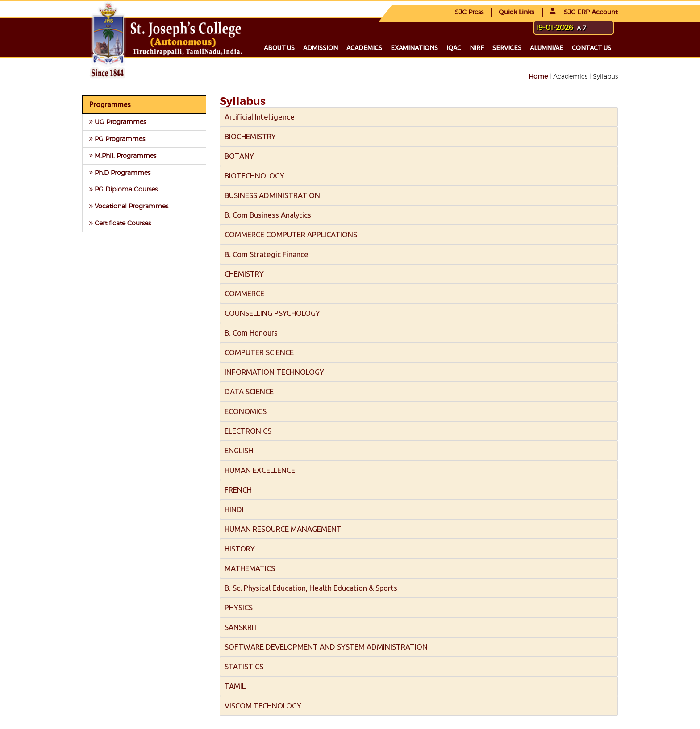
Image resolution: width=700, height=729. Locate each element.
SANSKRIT (242, 627)
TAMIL (235, 686)
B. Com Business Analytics (268, 215)
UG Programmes (118, 122)
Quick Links (517, 12)
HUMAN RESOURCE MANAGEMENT (283, 529)
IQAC (454, 48)
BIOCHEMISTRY (250, 136)
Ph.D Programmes (120, 172)
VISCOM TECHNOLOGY (263, 706)
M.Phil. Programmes (123, 155)
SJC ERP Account (584, 12)
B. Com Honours (251, 333)
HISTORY (240, 549)
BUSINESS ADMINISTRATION (272, 195)
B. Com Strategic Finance (267, 254)
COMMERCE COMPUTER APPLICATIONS (291, 234)
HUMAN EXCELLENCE (260, 470)
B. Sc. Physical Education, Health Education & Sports (311, 588)
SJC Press (469, 12)
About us (279, 48)
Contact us (592, 48)
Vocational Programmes (129, 206)
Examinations (414, 48)
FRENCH (238, 490)
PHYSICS (239, 607)
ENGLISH (239, 450)
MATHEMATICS (250, 568)
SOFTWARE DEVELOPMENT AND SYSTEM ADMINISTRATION (326, 647)
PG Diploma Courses (123, 189)
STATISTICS (244, 666)
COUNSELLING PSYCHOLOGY (272, 313)
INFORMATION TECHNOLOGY (274, 372)
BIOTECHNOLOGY (254, 176)
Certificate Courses (120, 223)
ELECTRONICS (248, 431)
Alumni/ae (547, 48)
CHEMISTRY (244, 274)
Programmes (110, 104)
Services (507, 48)
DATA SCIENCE (249, 391)
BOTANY (239, 156)
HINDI (234, 509)
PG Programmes (117, 139)
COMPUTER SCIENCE (259, 352)
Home (538, 76)
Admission (321, 48)
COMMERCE (244, 293)
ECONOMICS (246, 411)
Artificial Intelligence (260, 117)
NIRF (477, 48)
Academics (364, 48)
